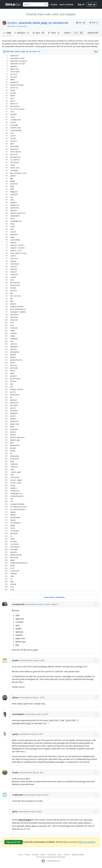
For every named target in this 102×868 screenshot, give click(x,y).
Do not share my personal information (51, 857)
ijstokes (12, 23)
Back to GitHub (66, 4)
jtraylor (16, 660)
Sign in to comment (87, 842)
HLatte (15, 772)
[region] (51, 323)
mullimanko (18, 795)
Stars (39, 33)
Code (7, 33)
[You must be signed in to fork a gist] (94, 23)
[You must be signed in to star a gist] (81, 23)
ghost (15, 811)
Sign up (92, 4)
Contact (67, 855)
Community (52, 855)
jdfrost (15, 697)
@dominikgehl (25, 820)
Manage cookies (78, 855)
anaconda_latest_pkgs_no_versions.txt (43, 23)
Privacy (27, 855)
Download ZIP (93, 33)
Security (35, 855)
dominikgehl (18, 714)
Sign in (81, 4)
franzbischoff (18, 604)
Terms (21, 855)
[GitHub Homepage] (43, 861)
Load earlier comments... (55, 597)
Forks (54, 33)
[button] (81, 33)
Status (43, 855)
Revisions (22, 33)
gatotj (15, 734)
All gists (54, 4)
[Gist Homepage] (13, 4)
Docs (60, 855)
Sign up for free (14, 842)
